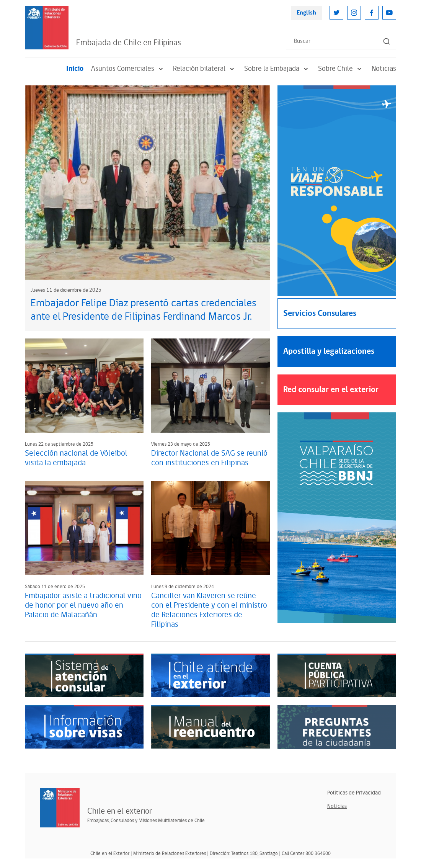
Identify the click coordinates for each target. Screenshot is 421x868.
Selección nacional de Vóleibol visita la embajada (76, 458)
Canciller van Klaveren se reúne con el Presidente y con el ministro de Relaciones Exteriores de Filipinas (209, 610)
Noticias (384, 69)
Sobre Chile (341, 69)
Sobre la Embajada (277, 69)
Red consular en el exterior (331, 390)
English (306, 13)
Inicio (75, 69)
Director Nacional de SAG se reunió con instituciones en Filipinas (209, 458)
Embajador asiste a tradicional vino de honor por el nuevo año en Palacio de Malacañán (83, 605)
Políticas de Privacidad (354, 793)
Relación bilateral (205, 69)
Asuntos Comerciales (128, 69)
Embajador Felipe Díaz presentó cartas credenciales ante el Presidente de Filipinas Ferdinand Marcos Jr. (144, 310)
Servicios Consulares (320, 313)
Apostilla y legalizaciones (329, 351)
